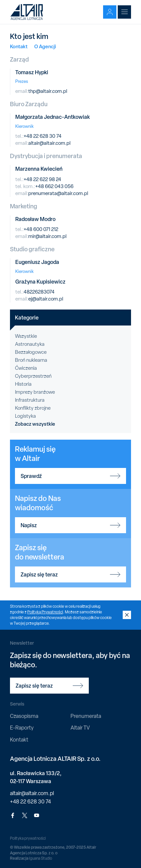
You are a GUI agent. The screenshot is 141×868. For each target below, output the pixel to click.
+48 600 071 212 (41, 229)
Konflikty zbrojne (33, 408)
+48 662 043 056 (54, 186)
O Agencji (45, 46)
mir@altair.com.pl (47, 236)
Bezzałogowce (31, 352)
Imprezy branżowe (35, 392)
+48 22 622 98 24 (42, 179)
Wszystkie (26, 336)
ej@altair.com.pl (46, 299)
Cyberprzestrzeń (33, 376)
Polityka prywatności (28, 838)
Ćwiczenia (26, 368)
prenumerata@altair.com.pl (58, 193)
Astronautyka (30, 344)
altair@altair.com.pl (49, 143)
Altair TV (80, 728)
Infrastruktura (30, 400)
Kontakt (19, 46)
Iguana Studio (41, 858)
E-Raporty (22, 728)
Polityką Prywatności (45, 612)
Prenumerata (86, 716)
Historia (23, 384)
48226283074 (39, 292)
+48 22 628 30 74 (43, 136)
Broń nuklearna (31, 360)
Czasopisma (24, 716)
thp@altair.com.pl (48, 91)
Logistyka (25, 416)
